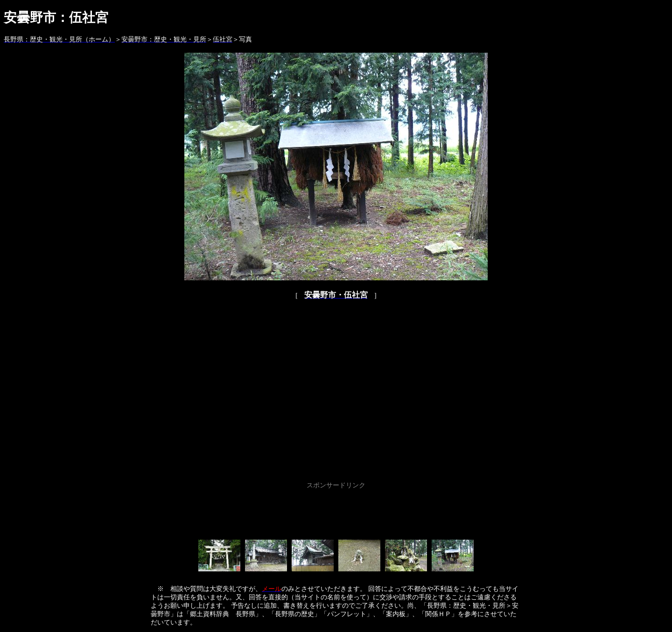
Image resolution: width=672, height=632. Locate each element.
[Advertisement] (336, 513)
